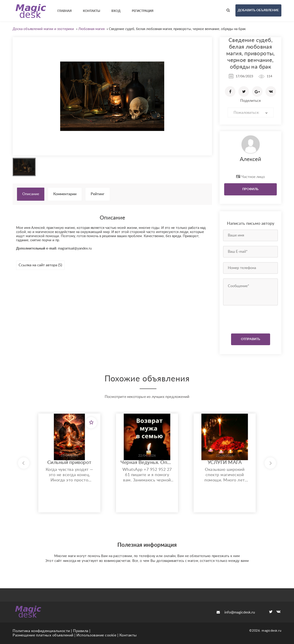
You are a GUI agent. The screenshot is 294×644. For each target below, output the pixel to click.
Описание (31, 194)
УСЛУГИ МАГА (225, 462)
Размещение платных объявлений (43, 635)
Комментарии (65, 194)
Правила (81, 631)
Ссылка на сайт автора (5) (40, 265)
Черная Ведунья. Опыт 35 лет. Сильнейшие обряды (147, 462)
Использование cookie (96, 635)
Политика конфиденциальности (41, 631)
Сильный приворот (69, 462)
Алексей (250, 159)
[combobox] (251, 112)
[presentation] (251, 318)
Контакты (128, 635)
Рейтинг (98, 194)
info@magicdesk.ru (236, 612)
